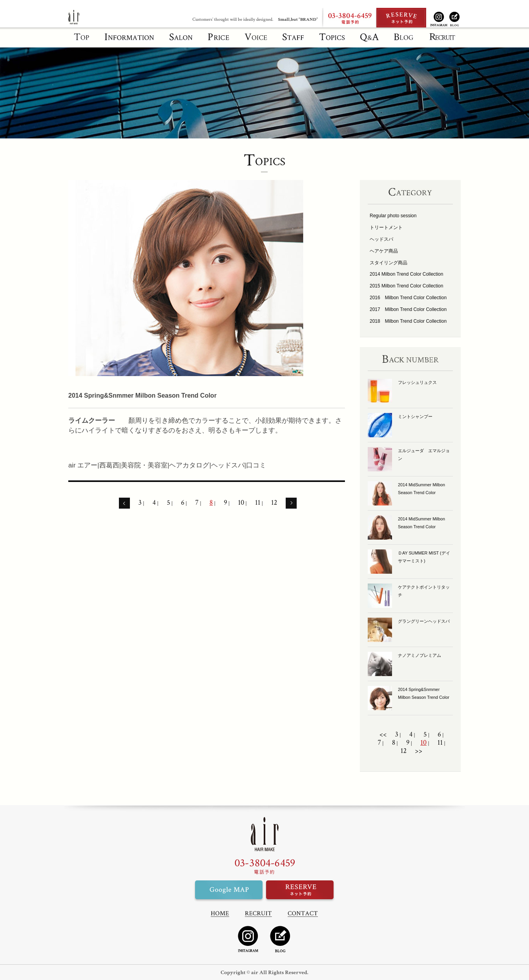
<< (383, 735)
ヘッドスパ (381, 239)
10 (241, 503)
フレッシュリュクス (417, 382)
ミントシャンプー (415, 416)
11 (258, 503)
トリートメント (386, 227)
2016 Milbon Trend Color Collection (408, 298)
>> (419, 751)
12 (274, 503)
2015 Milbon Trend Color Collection (406, 286)
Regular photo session (393, 216)
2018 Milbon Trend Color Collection (408, 321)
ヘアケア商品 (384, 251)
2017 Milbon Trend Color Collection (408, 309)
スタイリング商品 (389, 263)
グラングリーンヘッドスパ (424, 621)
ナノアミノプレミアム (420, 655)
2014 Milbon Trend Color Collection (406, 274)
